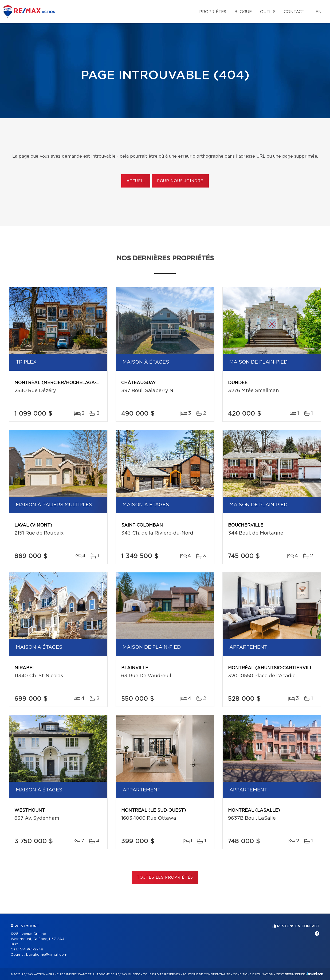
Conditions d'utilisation (253, 974)
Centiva (315, 974)
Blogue (243, 12)
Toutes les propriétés (165, 878)
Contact (294, 12)
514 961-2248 (32, 949)
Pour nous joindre (180, 181)
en (319, 12)
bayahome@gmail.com (47, 955)
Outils (268, 12)
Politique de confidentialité (206, 974)
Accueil (136, 181)
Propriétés (213, 12)
